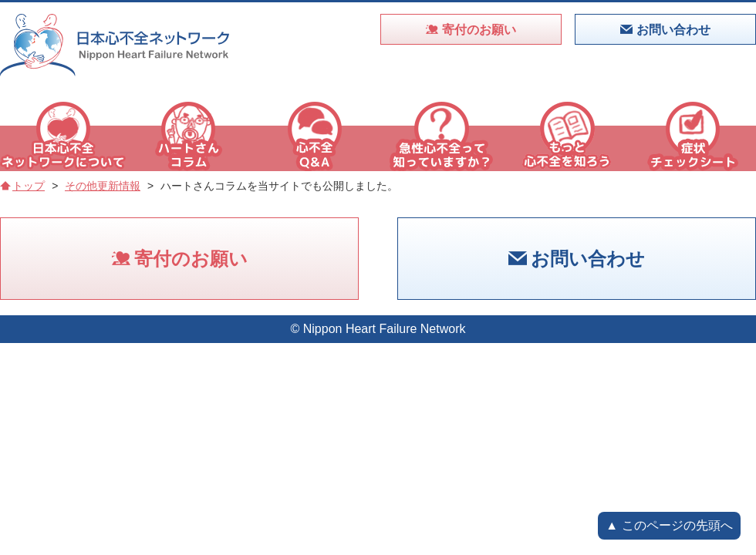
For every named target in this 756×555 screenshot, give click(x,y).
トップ (22, 186)
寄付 (471, 30)
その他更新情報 (103, 186)
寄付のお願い (180, 259)
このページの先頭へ (677, 525)
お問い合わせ (577, 259)
